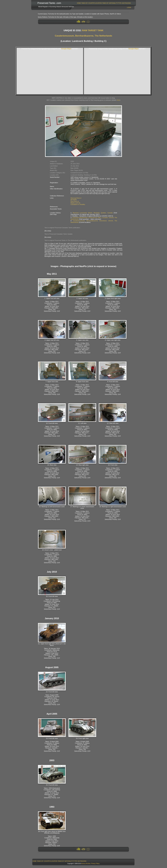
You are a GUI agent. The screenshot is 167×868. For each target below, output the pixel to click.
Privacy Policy (95, 864)
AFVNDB (74, 200)
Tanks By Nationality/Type (112, 3)
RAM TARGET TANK (93, 30)
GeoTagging (126, 3)
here (118, 100)
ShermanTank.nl (76, 198)
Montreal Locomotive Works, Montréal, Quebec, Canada (93, 213)
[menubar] (104, 3)
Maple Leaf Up (75, 203)
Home (79, 3)
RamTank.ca (75, 201)
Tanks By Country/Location (92, 3)
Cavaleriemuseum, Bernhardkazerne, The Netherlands (84, 36)
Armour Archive (86, 864)
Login (129, 7)
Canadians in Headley (78, 204)
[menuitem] (79, 3)
